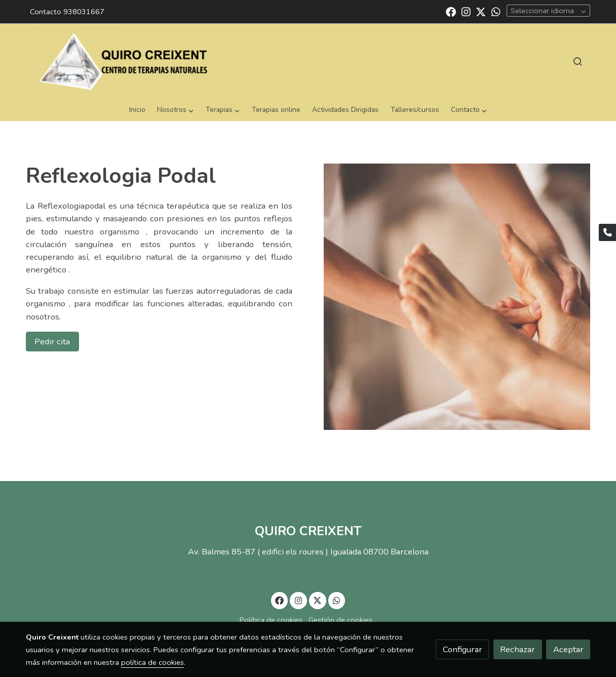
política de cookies (152, 662)
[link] (119, 61)
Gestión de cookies (340, 620)
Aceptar (568, 649)
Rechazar (517, 649)
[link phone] (607, 232)
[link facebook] (451, 11)
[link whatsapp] (496, 11)
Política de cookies (271, 620)
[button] (176, 110)
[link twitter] (481, 11)
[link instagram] (466, 11)
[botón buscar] (577, 61)
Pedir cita (52, 342)
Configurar (463, 649)
